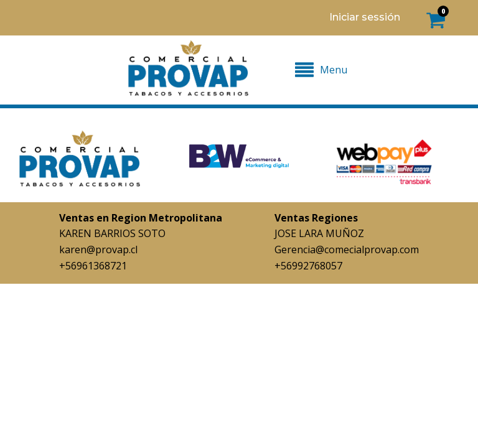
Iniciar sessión (365, 17)
